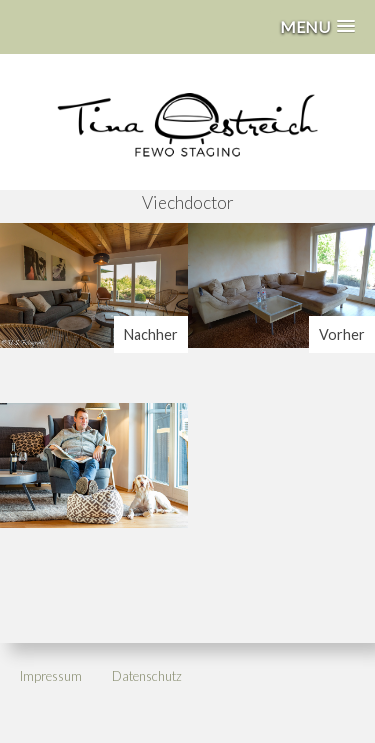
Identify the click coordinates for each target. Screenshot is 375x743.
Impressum (51, 676)
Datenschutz (147, 676)
